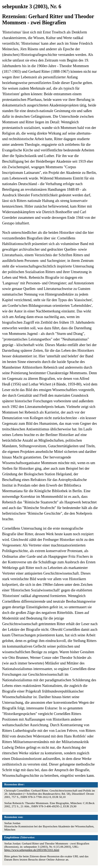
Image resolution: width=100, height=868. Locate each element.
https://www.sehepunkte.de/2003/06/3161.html (32, 850)
